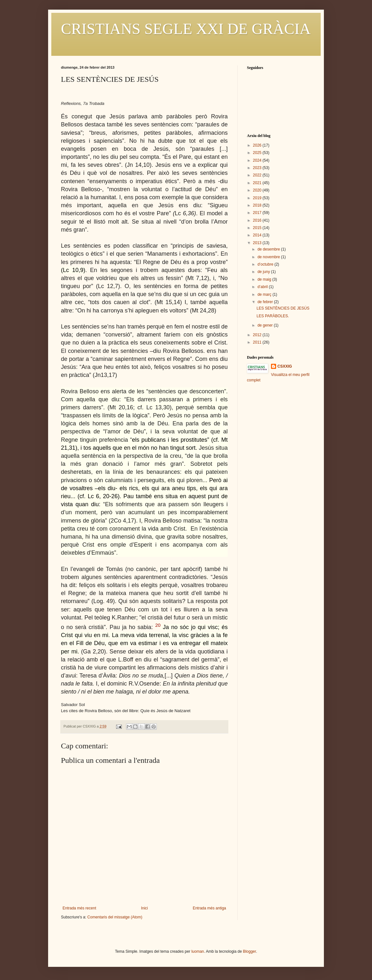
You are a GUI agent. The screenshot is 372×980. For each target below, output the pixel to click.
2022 (258, 175)
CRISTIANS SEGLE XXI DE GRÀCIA (186, 29)
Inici (144, 908)
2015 (258, 228)
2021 (258, 183)
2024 (258, 160)
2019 (258, 198)
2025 (258, 153)
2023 (258, 168)
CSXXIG (285, 366)
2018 (258, 205)
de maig (265, 279)
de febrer (266, 302)
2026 (258, 145)
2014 (258, 235)
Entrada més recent (79, 908)
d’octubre (266, 264)
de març (265, 294)
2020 (258, 190)
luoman (198, 951)
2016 (258, 220)
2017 (258, 213)
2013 (258, 243)
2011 (258, 342)
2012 (258, 335)
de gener (266, 325)
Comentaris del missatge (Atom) (115, 917)
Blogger (249, 951)
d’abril (263, 287)
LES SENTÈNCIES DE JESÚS (283, 308)
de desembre (269, 249)
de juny (264, 272)
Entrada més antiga (209, 908)
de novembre (269, 257)
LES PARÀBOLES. (273, 316)
